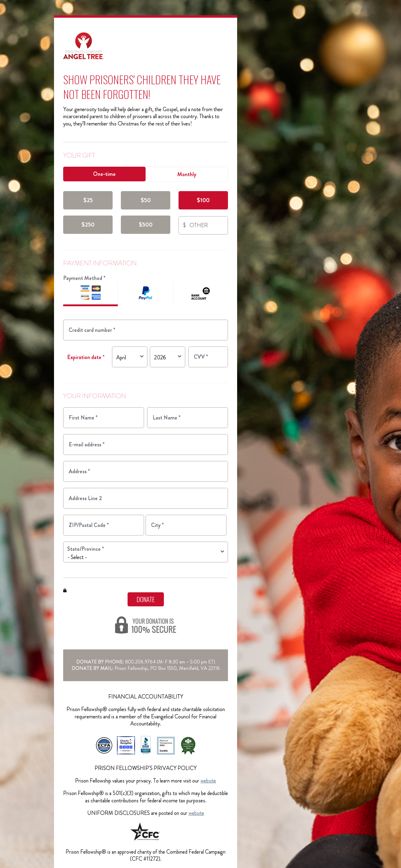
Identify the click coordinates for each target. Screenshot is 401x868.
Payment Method (84, 278)
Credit (90, 294)
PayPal (145, 294)
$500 (146, 225)
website (208, 781)
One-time (104, 174)
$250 (88, 225)
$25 (88, 200)
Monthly (187, 174)
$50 (146, 200)
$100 (203, 200)
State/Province (86, 549)
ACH (200, 294)
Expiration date (86, 357)
